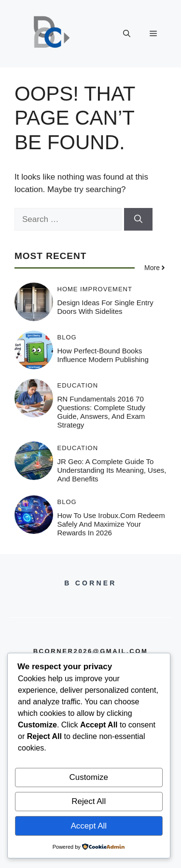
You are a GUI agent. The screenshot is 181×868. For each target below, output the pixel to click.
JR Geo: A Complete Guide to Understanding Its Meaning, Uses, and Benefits (112, 470)
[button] (127, 34)
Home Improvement (95, 289)
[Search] (138, 220)
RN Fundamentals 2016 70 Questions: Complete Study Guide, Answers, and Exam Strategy (102, 412)
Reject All (89, 801)
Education (78, 385)
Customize (89, 777)
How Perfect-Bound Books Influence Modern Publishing (103, 355)
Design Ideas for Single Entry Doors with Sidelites (105, 307)
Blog (67, 337)
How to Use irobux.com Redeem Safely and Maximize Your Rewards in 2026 (111, 524)
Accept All (89, 826)
